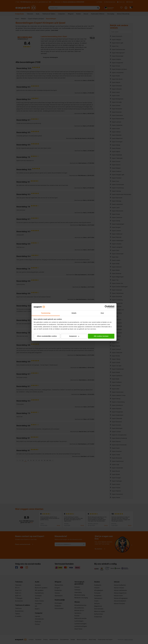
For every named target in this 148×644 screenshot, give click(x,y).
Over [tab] (102, 313)
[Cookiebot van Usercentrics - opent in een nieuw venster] (106, 307)
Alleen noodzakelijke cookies (47, 336)
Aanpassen (74, 336)
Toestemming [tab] (46, 313)
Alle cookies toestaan (101, 336)
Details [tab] (74, 313)
